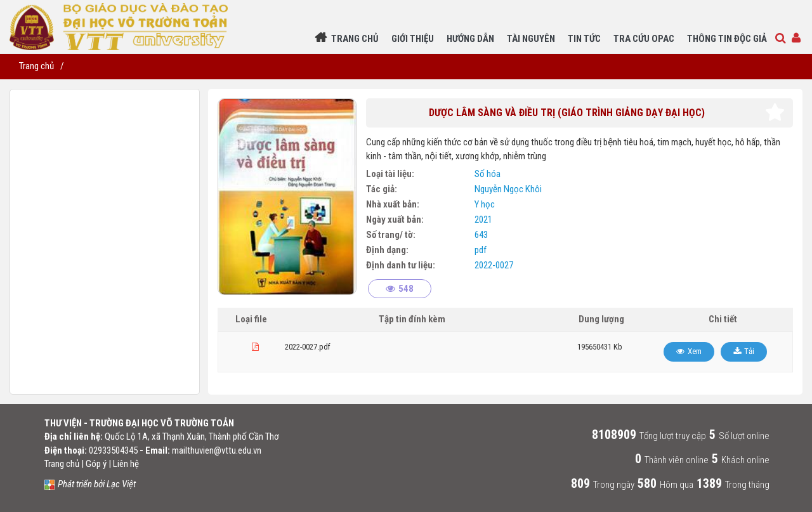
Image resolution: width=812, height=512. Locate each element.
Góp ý (96, 464)
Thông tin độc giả (727, 39)
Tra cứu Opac (644, 39)
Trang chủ (355, 39)
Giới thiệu (413, 39)
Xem (695, 351)
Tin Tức (584, 39)
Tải (749, 351)
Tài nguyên (531, 39)
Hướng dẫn (470, 39)
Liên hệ (126, 464)
